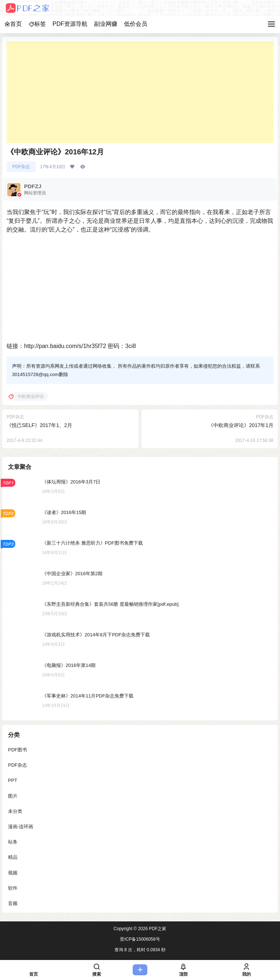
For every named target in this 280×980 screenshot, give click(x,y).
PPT (13, 780)
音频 (13, 903)
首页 (13, 24)
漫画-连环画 (21, 827)
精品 (13, 857)
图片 (13, 796)
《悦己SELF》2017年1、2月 (39, 425)
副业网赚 (106, 24)
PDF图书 (17, 750)
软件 (13, 888)
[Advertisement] (140, 92)
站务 (13, 842)
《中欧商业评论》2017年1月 (241, 425)
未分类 (15, 811)
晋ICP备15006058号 (140, 939)
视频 (13, 873)
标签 (37, 24)
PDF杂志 (21, 167)
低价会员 (136, 24)
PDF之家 (157, 929)
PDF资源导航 (70, 24)
